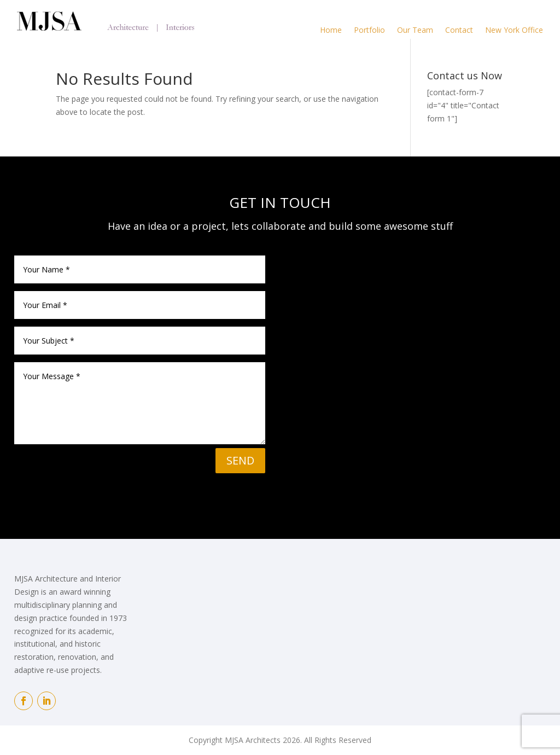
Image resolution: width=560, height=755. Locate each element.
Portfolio (369, 30)
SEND (240, 460)
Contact (459, 30)
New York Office (514, 30)
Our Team (415, 30)
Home (331, 30)
